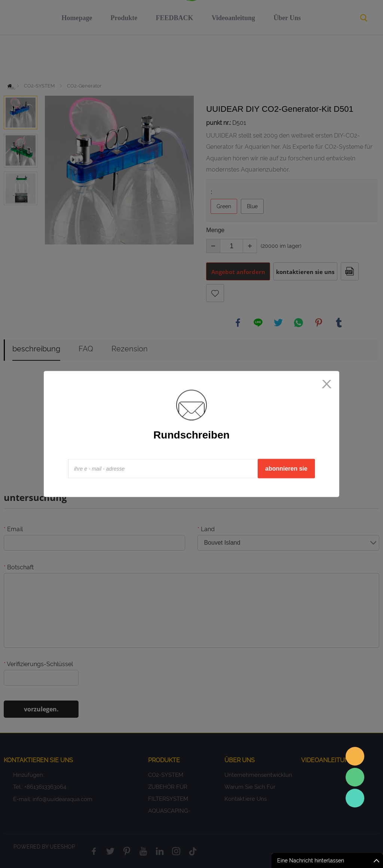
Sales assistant (355, 756)
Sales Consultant (355, 798)
